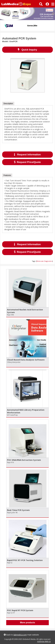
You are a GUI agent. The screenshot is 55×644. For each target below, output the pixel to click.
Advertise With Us (44, 641)
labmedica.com (20, 635)
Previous (2, 14)
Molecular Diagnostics (44, 261)
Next (53, 14)
